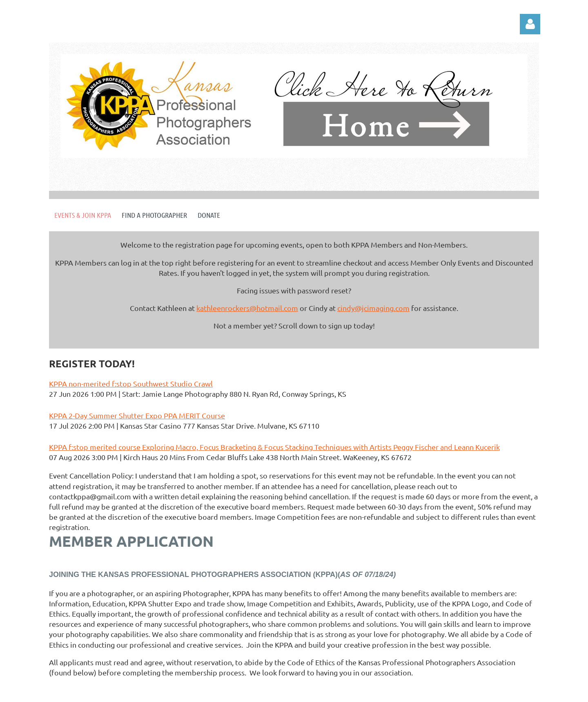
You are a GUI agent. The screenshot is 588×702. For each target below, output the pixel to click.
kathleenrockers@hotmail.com (247, 308)
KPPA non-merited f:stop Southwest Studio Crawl (131, 383)
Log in (530, 24)
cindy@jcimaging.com (373, 308)
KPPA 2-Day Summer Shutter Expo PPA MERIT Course (137, 415)
